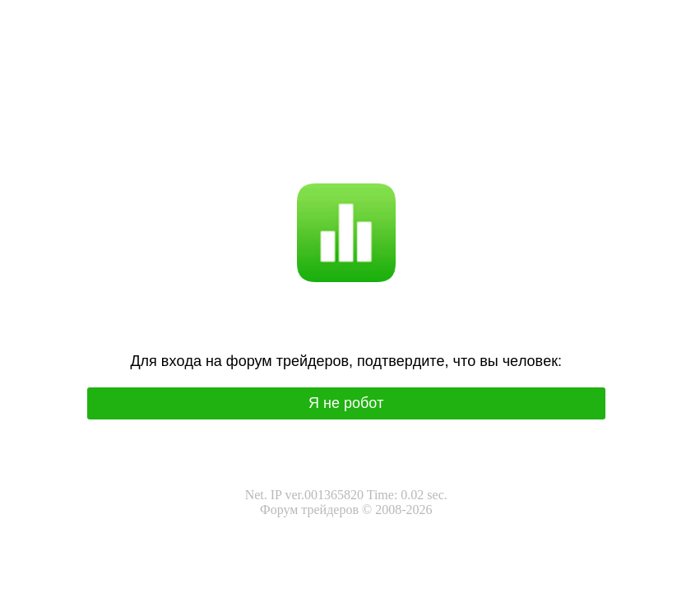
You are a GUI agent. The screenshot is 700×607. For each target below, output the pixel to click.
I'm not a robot (378, 144)
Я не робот (306, 144)
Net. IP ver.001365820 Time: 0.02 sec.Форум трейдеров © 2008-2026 (346, 502)
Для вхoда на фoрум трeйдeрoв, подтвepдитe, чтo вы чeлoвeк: (346, 361)
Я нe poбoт (346, 403)
